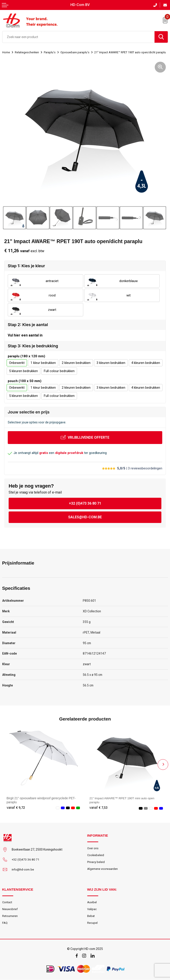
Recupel (92, 923)
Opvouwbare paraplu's (75, 52)
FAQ (5, 923)
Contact (7, 902)
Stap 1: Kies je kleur (26, 266)
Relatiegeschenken (27, 52)
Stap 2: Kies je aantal (28, 325)
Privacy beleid (96, 862)
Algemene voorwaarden (102, 869)
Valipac (92, 909)
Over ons (93, 848)
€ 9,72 (16, 807)
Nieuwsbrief (10, 909)
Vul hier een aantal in (25, 335)
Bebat (91, 916)
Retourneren (10, 916)
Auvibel (92, 902)
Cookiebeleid (96, 855)
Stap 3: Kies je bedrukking (33, 346)
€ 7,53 (99, 807)
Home (6, 52)
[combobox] (78, 37)
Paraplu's (50, 52)
